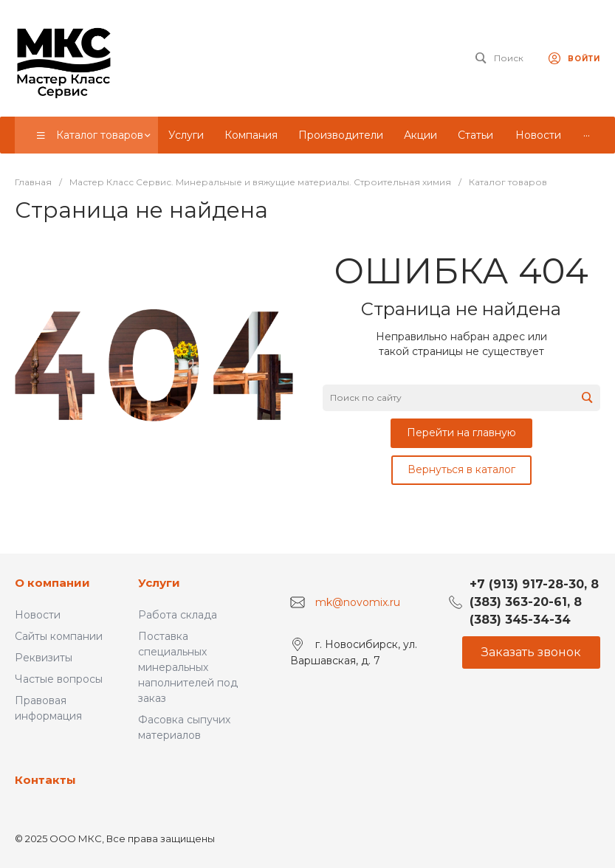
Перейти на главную (461, 433)
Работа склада (178, 615)
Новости (38, 615)
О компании (52, 583)
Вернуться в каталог (461, 469)
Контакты (45, 780)
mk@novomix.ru (358, 602)
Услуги (159, 583)
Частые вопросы (59, 679)
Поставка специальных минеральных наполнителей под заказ (188, 667)
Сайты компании (59, 636)
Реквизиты (44, 658)
